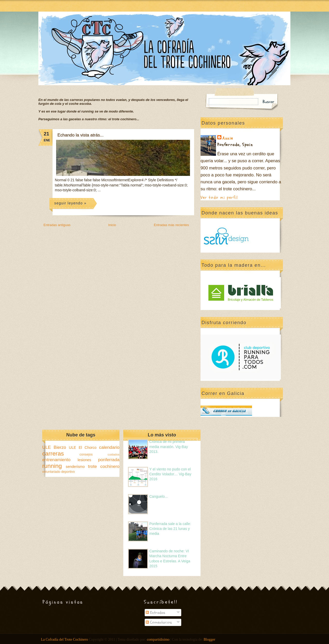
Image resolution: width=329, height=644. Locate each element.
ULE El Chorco (83, 448)
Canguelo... (159, 496)
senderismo (75, 467)
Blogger (209, 639)
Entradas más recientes (171, 225)
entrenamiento (56, 460)
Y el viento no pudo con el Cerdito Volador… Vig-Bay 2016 (170, 474)
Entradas (155, 613)
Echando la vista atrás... (80, 135)
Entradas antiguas (57, 225)
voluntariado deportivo (59, 472)
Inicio (112, 225)
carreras (53, 453)
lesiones (84, 460)
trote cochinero (104, 466)
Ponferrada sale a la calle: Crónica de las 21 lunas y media (170, 529)
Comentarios (159, 622)
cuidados (114, 454)
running (52, 466)
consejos (86, 454)
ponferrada (109, 460)
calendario (109, 447)
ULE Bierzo (54, 447)
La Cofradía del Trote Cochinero (64, 639)
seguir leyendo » (70, 203)
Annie (228, 138)
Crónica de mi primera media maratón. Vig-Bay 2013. (169, 446)
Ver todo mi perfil (219, 198)
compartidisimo (158, 639)
